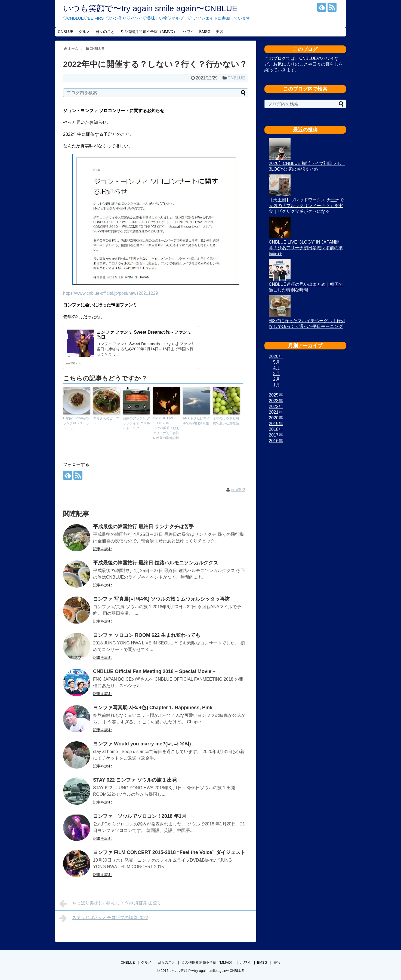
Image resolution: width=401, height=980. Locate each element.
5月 (277, 362)
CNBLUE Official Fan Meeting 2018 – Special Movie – (154, 671)
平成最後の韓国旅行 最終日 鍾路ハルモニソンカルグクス (156, 563)
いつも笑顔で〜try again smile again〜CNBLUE (150, 8)
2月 (277, 379)
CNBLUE (66, 32)
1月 (277, 385)
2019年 (276, 424)
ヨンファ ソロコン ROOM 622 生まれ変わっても (147, 635)
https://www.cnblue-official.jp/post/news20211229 (110, 293)
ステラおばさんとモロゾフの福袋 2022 (104, 918)
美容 (220, 32)
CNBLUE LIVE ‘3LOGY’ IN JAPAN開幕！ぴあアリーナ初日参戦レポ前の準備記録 (166, 428)
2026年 (276, 356)
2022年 (276, 406)
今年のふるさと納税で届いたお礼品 (226, 421)
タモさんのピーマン (106, 421)
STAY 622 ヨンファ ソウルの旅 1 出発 (135, 780)
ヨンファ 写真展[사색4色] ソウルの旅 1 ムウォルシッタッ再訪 (161, 599)
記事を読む (103, 549)
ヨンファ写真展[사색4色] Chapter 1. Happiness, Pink (153, 708)
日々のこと (105, 32)
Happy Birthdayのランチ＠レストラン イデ (76, 423)
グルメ (84, 32)
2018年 (276, 429)
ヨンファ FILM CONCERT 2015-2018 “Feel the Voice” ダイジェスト (169, 852)
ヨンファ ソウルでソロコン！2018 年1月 (142, 816)
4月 (277, 368)
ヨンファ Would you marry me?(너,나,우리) (142, 744)
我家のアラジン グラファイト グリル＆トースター (136, 423)
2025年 (276, 395)
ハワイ (188, 32)
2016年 (276, 441)
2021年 (276, 412)
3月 (277, 374)
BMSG (205, 32)
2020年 (276, 418)
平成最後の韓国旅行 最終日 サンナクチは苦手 (148, 527)
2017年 (276, 435)
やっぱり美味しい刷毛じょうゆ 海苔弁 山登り (110, 904)
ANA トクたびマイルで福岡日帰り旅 (196, 421)
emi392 (238, 490)
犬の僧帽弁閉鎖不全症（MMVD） (148, 32)
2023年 (276, 401)
